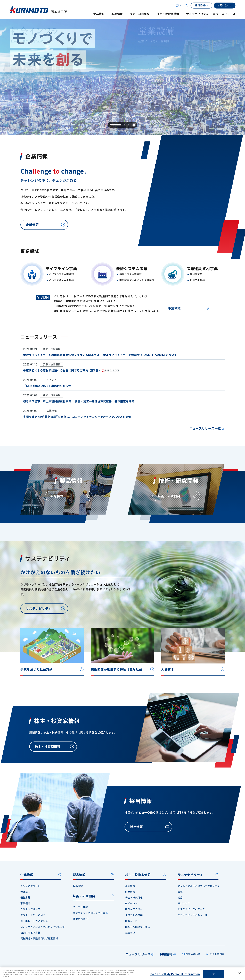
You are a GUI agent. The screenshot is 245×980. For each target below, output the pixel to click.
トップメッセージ (30, 886)
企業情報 (99, 14)
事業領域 (174, 309)
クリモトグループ (30, 909)
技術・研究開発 (140, 14)
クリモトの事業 (134, 915)
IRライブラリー (134, 909)
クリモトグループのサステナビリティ (199, 886)
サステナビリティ (197, 14)
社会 (180, 897)
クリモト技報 (80, 907)
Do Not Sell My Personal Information (175, 974)
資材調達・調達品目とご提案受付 (39, 938)
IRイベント (131, 903)
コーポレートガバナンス (34, 921)
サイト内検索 (217, 954)
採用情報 (166, 954)
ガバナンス (184, 903)
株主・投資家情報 (168, 14)
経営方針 (25, 897)
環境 (180, 892)
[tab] (115, 125)
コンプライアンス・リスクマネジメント (43, 927)
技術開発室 (79, 919)
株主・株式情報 (134, 897)
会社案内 (25, 892)
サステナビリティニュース (192, 915)
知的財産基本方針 (30, 933)
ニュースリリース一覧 (205, 430)
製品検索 (78, 886)
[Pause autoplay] (134, 125)
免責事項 (130, 933)
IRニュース (131, 921)
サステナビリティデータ (191, 909)
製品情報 (117, 14)
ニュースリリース (224, 14)
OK (214, 974)
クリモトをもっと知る (33, 915)
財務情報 (130, 892)
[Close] (240, 973)
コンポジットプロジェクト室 (89, 913)
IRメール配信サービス (138, 927)
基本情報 (130, 886)
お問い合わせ (193, 954)
